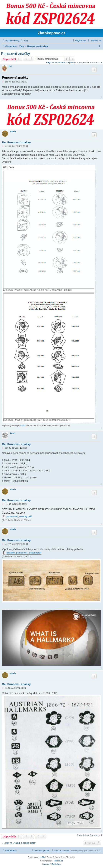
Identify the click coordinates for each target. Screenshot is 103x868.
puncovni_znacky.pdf (19, 516)
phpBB (42, 857)
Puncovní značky (15, 54)
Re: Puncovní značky (16, 142)
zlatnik (13, 132)
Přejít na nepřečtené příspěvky (60, 62)
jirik (11, 66)
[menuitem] (24, 40)
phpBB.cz (59, 861)
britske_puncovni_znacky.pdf (24, 553)
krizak (13, 433)
